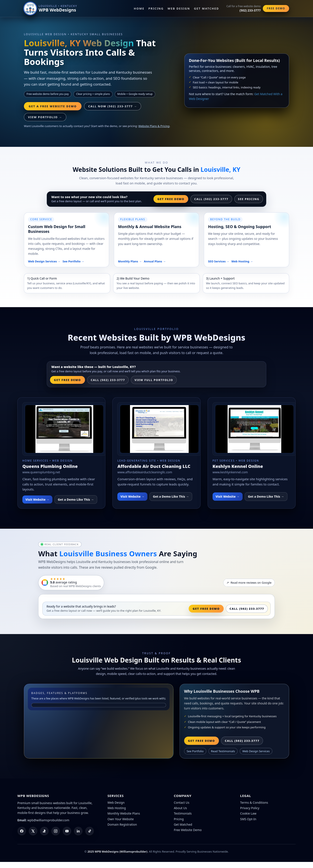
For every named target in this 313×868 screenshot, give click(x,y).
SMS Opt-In (248, 819)
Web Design (179, 8)
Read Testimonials (223, 751)
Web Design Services (256, 751)
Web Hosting (117, 808)
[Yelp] (44, 831)
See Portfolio (195, 751)
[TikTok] (90, 831)
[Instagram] (56, 831)
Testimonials (183, 813)
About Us (180, 808)
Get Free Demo (171, 199)
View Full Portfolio (154, 380)
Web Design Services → (44, 261)
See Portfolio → (73, 261)
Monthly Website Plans (124, 813)
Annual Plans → (155, 261)
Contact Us (182, 803)
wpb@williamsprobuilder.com (48, 820)
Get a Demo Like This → (76, 499)
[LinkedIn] (78, 831)
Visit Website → (37, 499)
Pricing (156, 8)
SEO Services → (219, 261)
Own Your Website (121, 819)
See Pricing (249, 199)
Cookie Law (248, 813)
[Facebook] (22, 831)
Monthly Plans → (130, 261)
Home (139, 8)
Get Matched (207, 8)
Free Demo (276, 8)
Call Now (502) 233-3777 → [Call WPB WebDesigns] (113, 106)
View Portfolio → (45, 117)
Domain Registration (122, 824)
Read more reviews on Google (249, 583)
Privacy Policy (250, 808)
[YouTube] (67, 831)
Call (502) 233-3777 (211, 199)
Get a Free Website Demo (53, 106)
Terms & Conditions (254, 803)
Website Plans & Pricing (154, 126)
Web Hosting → (242, 261)
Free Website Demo (188, 830)
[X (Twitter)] (33, 831)
